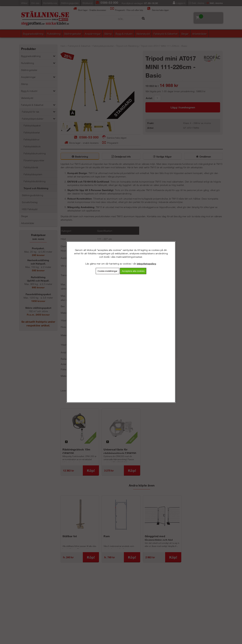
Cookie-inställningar (108, 271)
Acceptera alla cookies (133, 271)
